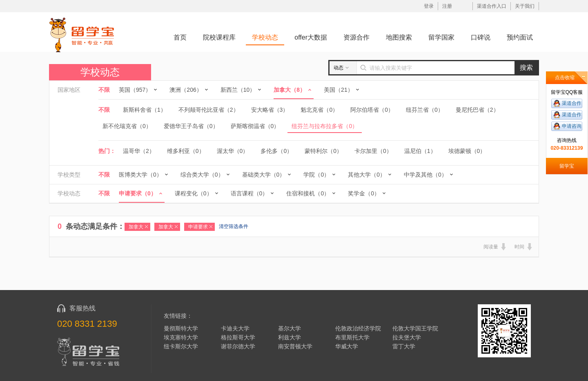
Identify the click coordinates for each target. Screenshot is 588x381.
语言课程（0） (249, 193)
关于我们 (525, 6)
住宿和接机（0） (308, 193)
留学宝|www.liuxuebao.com (82, 34)
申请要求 (198, 227)
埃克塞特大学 (181, 337)
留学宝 (567, 166)
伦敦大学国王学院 (415, 328)
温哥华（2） (139, 151)
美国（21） (339, 90)
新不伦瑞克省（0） (127, 126)
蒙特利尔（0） (323, 151)
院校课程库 (219, 37)
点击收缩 (565, 78)
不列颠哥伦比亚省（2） (209, 110)
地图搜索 (399, 37)
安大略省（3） (270, 110)
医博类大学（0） (140, 175)
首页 (180, 37)
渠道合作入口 (492, 6)
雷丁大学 (404, 346)
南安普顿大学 (295, 346)
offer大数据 (311, 37)
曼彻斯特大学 (181, 328)
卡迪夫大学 (235, 328)
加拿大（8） (290, 90)
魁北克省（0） (319, 110)
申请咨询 (572, 126)
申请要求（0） (138, 193)
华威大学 (347, 346)
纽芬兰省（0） (425, 110)
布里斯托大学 (352, 337)
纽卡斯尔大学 (181, 346)
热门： (107, 151)
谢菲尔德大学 (238, 346)
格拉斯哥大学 (238, 337)
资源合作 (356, 37)
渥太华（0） (233, 151)
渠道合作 (572, 103)
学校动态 (265, 37)
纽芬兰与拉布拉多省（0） (325, 126)
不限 (104, 90)
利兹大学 (290, 337)
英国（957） (135, 90)
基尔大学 (290, 328)
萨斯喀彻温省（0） (255, 126)
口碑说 (481, 37)
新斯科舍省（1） (145, 110)
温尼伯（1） (420, 151)
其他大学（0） (367, 175)
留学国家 (441, 37)
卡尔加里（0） (373, 151)
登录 (429, 6)
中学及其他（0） (425, 175)
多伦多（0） (276, 151)
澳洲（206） (186, 90)
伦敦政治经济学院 (358, 328)
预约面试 (520, 37)
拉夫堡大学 (407, 337)
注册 (447, 6)
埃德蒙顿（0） (467, 151)
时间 (519, 247)
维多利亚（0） (186, 151)
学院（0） (316, 175)
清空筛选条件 (234, 226)
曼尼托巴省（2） (477, 110)
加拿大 (136, 227)
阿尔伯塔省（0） (372, 110)
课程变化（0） (194, 193)
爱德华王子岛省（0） (191, 126)
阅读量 (491, 247)
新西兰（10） (238, 90)
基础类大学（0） (264, 175)
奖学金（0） (364, 193)
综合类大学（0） (202, 175)
